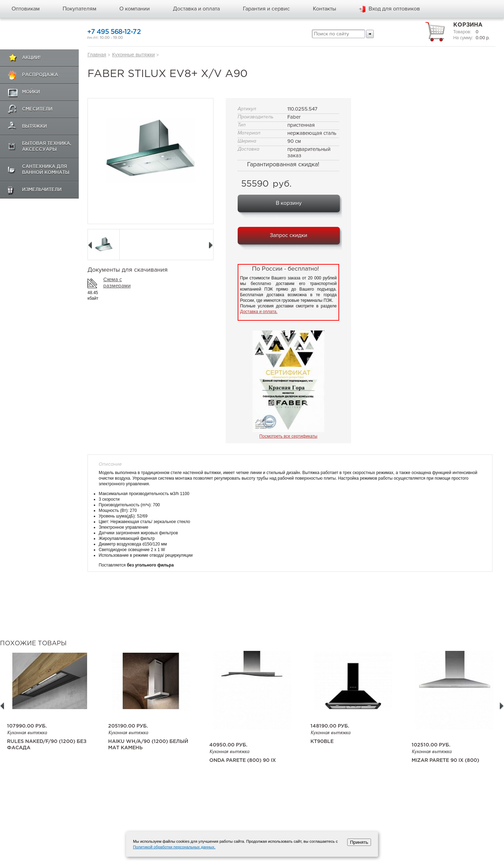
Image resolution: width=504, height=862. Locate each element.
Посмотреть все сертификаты (288, 436)
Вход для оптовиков (394, 9)
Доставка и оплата (196, 9)
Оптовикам (26, 9)
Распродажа (40, 75)
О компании (135, 9)
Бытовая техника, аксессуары (47, 147)
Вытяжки (34, 127)
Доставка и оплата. (259, 312)
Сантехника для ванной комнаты (46, 170)
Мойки (31, 92)
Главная (97, 55)
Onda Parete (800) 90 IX (243, 760)
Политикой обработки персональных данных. (174, 847)
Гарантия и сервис (266, 9)
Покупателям (79, 9)
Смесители (37, 109)
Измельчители (42, 190)
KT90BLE (322, 742)
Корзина (468, 25)
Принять (359, 842)
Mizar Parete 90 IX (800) (445, 760)
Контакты (324, 9)
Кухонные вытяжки (133, 55)
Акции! (31, 58)
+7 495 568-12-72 (114, 32)
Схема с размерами (117, 283)
